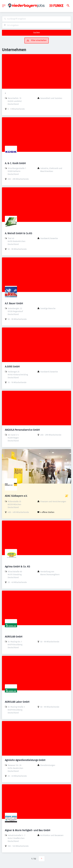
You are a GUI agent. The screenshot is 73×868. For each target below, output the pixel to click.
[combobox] (36, 19)
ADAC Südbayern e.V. (16, 496)
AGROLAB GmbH (14, 637)
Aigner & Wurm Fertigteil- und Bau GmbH (28, 830)
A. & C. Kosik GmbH (15, 163)
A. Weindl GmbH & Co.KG (18, 233)
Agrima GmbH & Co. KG (17, 567)
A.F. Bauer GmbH (14, 303)
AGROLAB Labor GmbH (17, 702)
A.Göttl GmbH (12, 367)
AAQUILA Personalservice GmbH (22, 430)
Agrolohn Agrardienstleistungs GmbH (25, 760)
